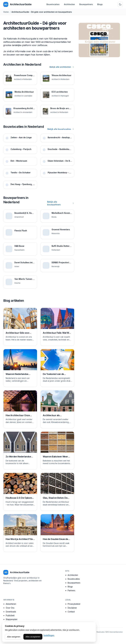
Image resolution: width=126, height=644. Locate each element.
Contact (71, 612)
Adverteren (11, 604)
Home (6, 12)
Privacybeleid (74, 604)
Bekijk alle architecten (62, 67)
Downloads (11, 612)
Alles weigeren (14, 637)
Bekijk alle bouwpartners (61, 203)
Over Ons (10, 608)
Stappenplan (12, 619)
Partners (71, 590)
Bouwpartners (86, 4)
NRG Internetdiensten (114, 632)
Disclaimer (72, 608)
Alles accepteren (33, 637)
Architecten (69, 4)
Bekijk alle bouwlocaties (61, 129)
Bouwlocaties (53, 4)
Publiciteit (10, 615)
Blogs (100, 4)
